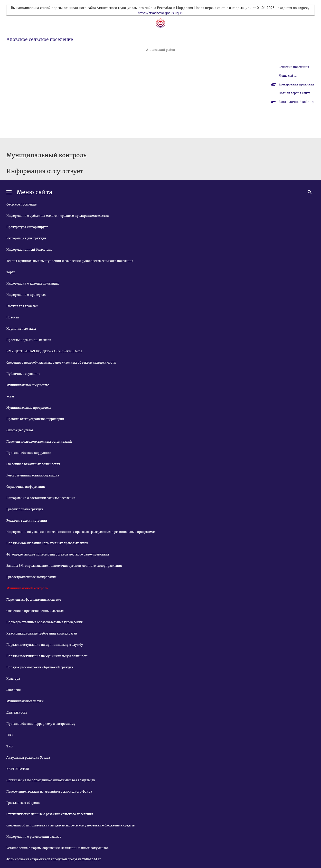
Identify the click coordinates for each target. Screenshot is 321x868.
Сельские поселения (294, 67)
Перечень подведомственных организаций (39, 442)
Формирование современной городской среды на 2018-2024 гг (54, 859)
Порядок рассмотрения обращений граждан (40, 667)
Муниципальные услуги (25, 701)
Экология (14, 690)
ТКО (10, 746)
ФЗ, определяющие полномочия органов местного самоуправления (58, 554)
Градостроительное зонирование (31, 577)
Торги (11, 272)
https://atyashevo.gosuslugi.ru (161, 13)
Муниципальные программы (29, 408)
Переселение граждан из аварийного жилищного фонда (49, 792)
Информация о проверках (26, 295)
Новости (13, 317)
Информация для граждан (26, 238)
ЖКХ (10, 735)
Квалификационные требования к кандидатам (42, 633)
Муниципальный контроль (27, 588)
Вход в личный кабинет (297, 102)
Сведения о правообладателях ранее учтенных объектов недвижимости (61, 363)
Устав (11, 396)
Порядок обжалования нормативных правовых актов (47, 543)
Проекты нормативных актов (29, 340)
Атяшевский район (161, 50)
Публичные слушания (23, 374)
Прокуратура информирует (27, 227)
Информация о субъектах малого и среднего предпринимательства (58, 216)
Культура (13, 679)
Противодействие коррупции (29, 453)
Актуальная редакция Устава (28, 758)
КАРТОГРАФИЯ (18, 769)
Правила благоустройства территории (35, 419)
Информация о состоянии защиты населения (41, 498)
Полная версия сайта (294, 93)
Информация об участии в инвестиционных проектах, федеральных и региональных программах (81, 532)
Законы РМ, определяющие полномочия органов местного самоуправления (64, 566)
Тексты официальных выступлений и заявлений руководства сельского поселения (70, 261)
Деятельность (17, 713)
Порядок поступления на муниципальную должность (47, 656)
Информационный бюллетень (29, 250)
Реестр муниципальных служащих (33, 475)
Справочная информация (26, 487)
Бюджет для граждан (22, 306)
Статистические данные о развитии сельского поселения (50, 814)
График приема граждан (25, 509)
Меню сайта (287, 76)
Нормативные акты (21, 329)
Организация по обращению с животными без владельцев (51, 780)
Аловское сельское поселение (40, 40)
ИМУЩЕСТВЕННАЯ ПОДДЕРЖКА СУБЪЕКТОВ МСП (44, 351)
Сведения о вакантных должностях (33, 464)
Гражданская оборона (23, 803)
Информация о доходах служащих (33, 284)
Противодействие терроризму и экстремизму (41, 724)
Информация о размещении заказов (34, 837)
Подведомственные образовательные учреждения (45, 622)
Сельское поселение (21, 204)
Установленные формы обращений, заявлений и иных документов (58, 848)
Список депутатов (20, 430)
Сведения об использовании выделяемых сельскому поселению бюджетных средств (71, 825)
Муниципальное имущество (28, 385)
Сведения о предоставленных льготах (35, 611)
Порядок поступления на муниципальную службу (45, 645)
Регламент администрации (27, 521)
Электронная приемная (296, 84)
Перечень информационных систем (34, 600)
